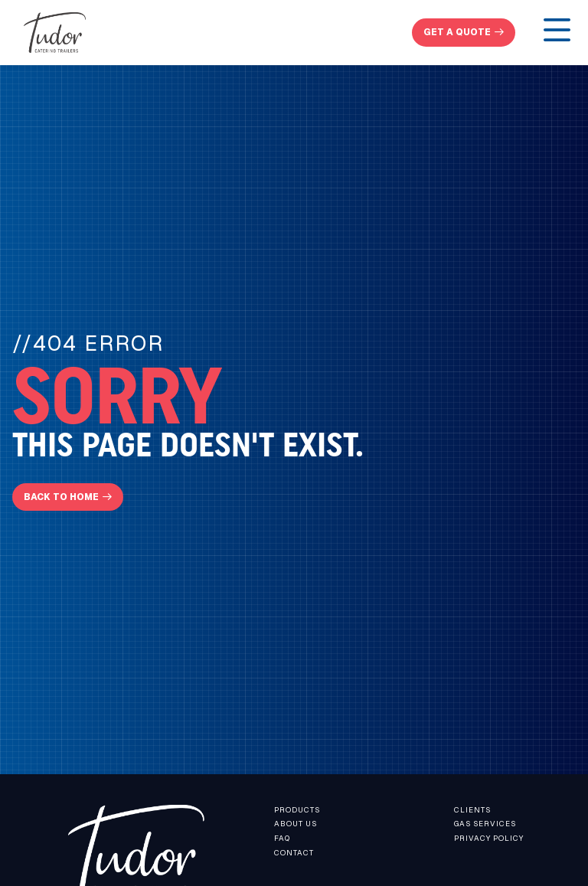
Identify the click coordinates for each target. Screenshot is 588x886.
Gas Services (485, 824)
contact (294, 853)
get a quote (457, 32)
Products (297, 810)
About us (296, 824)
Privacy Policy (489, 838)
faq (282, 838)
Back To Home (61, 497)
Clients (472, 810)
